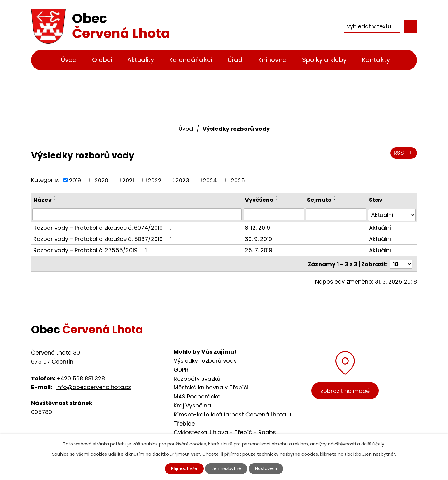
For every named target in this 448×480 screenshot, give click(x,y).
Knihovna (272, 60)
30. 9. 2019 (259, 238)
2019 (75, 180)
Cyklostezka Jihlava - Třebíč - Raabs (225, 432)
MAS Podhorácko (197, 396)
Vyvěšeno (259, 200)
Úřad (235, 60)
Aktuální (380, 227)
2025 (238, 180)
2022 (155, 180)
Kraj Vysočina (192, 405)
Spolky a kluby (324, 60)
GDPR (181, 370)
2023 (182, 180)
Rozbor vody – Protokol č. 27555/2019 (91, 249)
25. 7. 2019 (259, 249)
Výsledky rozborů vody (205, 361)
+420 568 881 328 (81, 378)
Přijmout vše (184, 468)
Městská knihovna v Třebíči (211, 387)
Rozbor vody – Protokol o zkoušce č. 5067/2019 (104, 238)
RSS (404, 153)
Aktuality (141, 60)
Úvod (69, 60)
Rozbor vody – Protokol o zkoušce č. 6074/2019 (104, 227)
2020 (101, 180)
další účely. (373, 444)
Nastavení (267, 468)
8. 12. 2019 (258, 227)
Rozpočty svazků (197, 379)
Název (42, 200)
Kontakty (376, 60)
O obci (102, 60)
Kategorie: (45, 180)
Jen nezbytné (227, 468)
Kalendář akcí (191, 60)
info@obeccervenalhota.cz (94, 387)
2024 (210, 180)
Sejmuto (319, 200)
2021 (128, 180)
